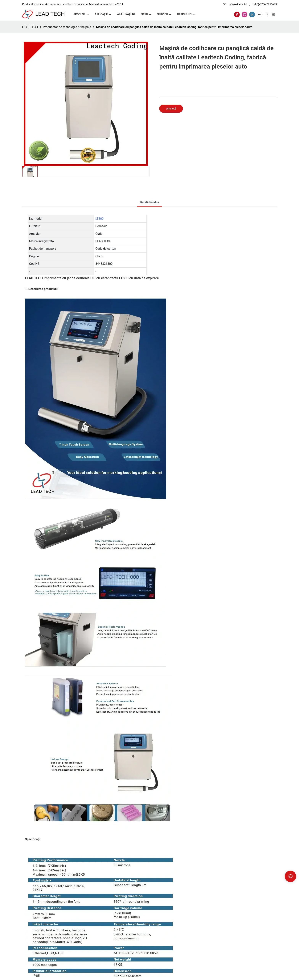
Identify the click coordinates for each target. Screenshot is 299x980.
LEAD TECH (30, 27)
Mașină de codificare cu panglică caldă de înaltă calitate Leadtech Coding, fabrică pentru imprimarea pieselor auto (174, 27)
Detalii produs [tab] (150, 202)
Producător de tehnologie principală (67, 27)
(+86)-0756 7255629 (262, 4)
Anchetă (171, 109)
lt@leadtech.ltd (235, 4)
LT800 (99, 219)
